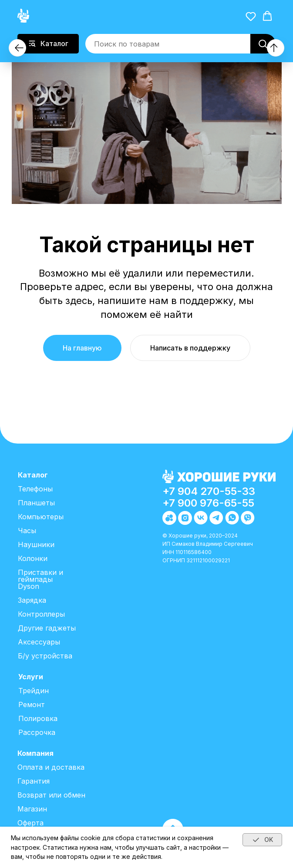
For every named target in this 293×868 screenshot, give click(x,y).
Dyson (29, 586)
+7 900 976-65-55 (208, 503)
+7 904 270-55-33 (209, 491)
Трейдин (34, 691)
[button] (251, 16)
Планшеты (36, 503)
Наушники (36, 544)
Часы (27, 531)
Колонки (33, 558)
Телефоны (35, 489)
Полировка (38, 718)
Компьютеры (41, 517)
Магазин (32, 809)
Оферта (30, 823)
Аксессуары (39, 642)
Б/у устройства (45, 656)
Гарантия (34, 781)
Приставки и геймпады (40, 576)
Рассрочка (37, 732)
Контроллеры (41, 614)
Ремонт (32, 704)
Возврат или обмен (51, 795)
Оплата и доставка (51, 767)
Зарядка (32, 600)
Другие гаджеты (47, 628)
